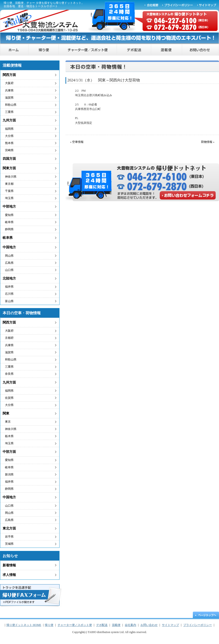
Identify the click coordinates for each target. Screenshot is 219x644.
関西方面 (9, 75)
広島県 (9, 263)
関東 (6, 413)
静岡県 (9, 229)
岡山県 (9, 256)
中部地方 (9, 207)
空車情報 (78, 142)
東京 (8, 422)
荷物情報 (207, 142)
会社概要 (152, 5)
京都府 (9, 338)
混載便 (167, 50)
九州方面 (9, 120)
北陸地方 (9, 278)
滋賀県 (9, 98)
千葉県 (9, 191)
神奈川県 (11, 177)
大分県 (9, 136)
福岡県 (9, 129)
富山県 (9, 301)
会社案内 (130, 625)
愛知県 (9, 215)
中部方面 (9, 452)
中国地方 (9, 247)
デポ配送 (134, 50)
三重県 (9, 112)
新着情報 (9, 565)
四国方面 (9, 159)
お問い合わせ (201, 50)
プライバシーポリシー (178, 5)
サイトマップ (207, 5)
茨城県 (9, 544)
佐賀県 (9, 398)
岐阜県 (9, 222)
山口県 (9, 270)
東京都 (9, 184)
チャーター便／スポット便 (88, 50)
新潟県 (9, 474)
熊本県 (9, 143)
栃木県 (9, 436)
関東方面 (9, 168)
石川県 (9, 294)
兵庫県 (9, 90)
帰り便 (44, 50)
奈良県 (9, 374)
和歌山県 (11, 105)
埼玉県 (9, 198)
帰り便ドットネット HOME (14, 50)
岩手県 (9, 537)
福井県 (9, 287)
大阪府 (9, 83)
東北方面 (9, 528)
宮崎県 (9, 150)
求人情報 (9, 575)
